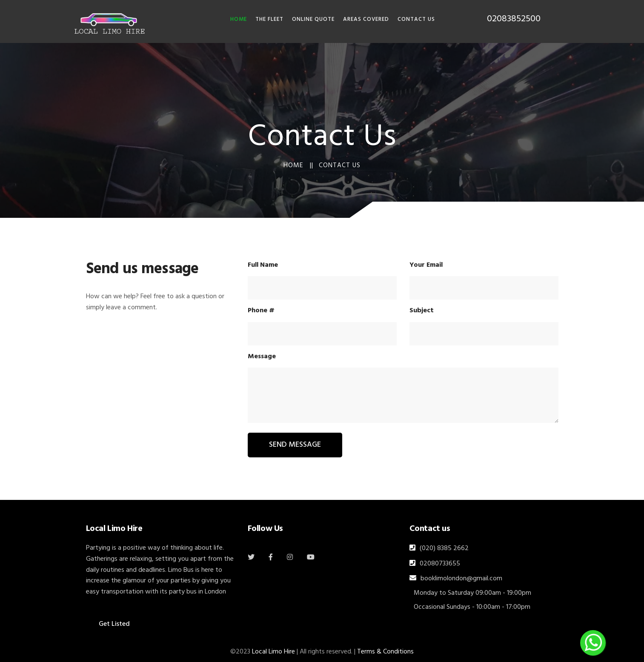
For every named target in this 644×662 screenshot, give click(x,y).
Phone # (261, 311)
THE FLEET (269, 19)
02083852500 (514, 19)
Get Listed (114, 624)
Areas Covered (366, 19)
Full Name (263, 265)
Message (262, 357)
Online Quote (313, 19)
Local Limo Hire (273, 652)
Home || (298, 165)
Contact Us (416, 19)
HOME (239, 19)
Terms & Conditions (385, 652)
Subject (422, 311)
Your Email (426, 265)
